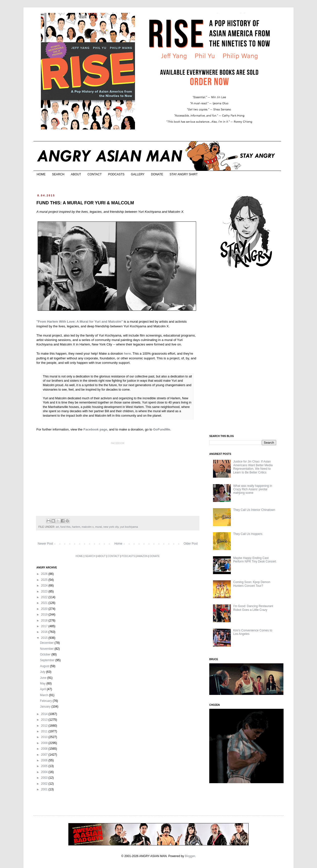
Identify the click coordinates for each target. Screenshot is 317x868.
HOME (41, 174)
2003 (45, 778)
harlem (76, 527)
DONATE (157, 174)
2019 (45, 615)
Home (118, 544)
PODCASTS (116, 174)
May (43, 683)
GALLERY (138, 174)
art (57, 527)
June (43, 678)
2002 (45, 784)
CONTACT (94, 174)
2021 (45, 603)
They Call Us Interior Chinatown (254, 510)
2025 (45, 580)
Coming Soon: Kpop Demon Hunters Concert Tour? (252, 584)
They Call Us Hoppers (248, 534)
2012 (45, 726)
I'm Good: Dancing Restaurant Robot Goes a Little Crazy (253, 608)
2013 (45, 720)
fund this (66, 527)
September (48, 660)
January (46, 707)
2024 (45, 586)
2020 (45, 609)
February (46, 701)
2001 (45, 789)
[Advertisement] (246, 352)
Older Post (191, 544)
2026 (45, 574)
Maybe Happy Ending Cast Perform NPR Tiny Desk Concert (255, 560)
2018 (45, 620)
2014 (45, 714)
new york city (111, 527)
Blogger (190, 856)
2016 (45, 632)
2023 (45, 591)
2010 (45, 737)
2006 (45, 760)
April (43, 689)
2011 (45, 731)
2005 (45, 766)
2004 (45, 772)
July (43, 672)
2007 (45, 755)
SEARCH (58, 174)
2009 (45, 743)
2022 (45, 597)
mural (98, 527)
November (47, 649)
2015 (45, 638)
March (44, 695)
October (46, 654)
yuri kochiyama (129, 527)
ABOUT (76, 174)
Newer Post (45, 544)
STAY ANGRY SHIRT (184, 174)
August (45, 666)
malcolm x (88, 527)
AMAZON (142, 556)
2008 (45, 749)
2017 (45, 626)
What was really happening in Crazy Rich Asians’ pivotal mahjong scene (253, 489)
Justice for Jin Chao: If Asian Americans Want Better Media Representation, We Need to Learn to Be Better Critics (253, 467)
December (47, 643)
